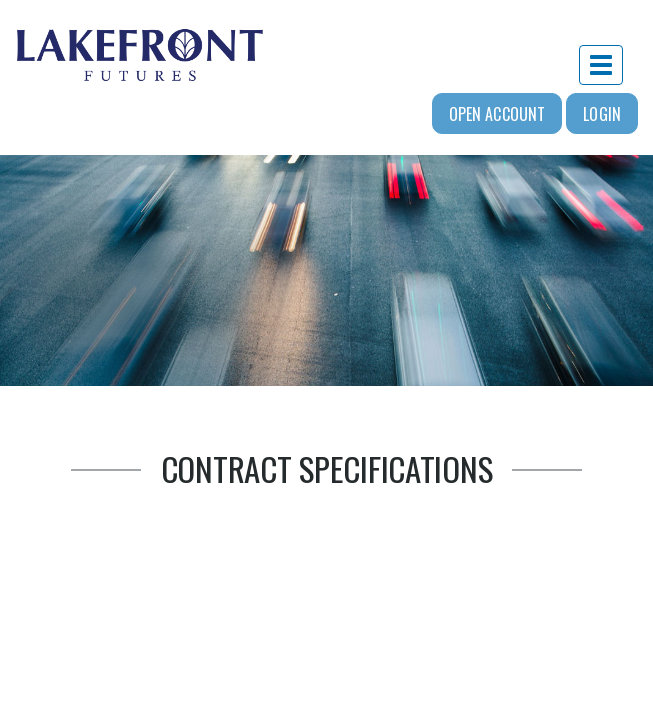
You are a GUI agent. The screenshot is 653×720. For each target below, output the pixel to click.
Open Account (497, 114)
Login (602, 114)
